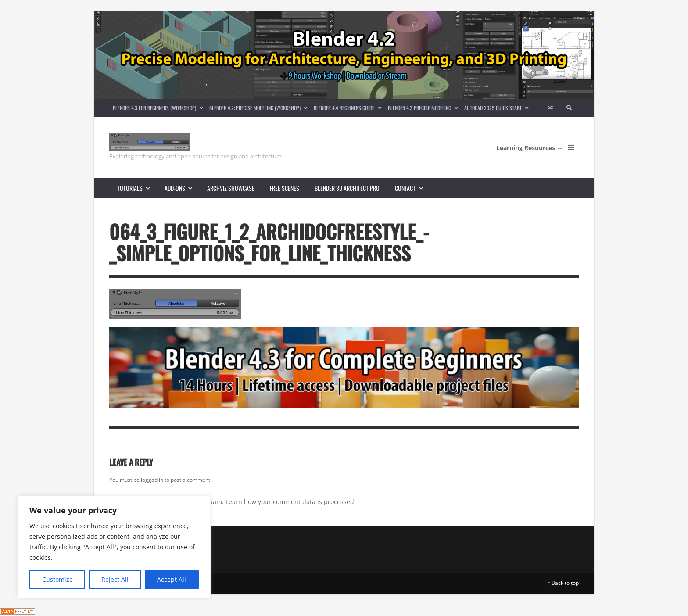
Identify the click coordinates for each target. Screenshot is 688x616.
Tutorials (137, 188)
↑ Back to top (563, 583)
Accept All (172, 579)
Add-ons (182, 188)
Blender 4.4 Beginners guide (349, 108)
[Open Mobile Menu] (571, 147)
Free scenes (285, 188)
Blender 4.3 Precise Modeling (425, 108)
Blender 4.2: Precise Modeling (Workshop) (260, 108)
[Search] (570, 108)
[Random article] (550, 108)
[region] (114, 547)
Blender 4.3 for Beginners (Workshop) (159, 108)
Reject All (115, 579)
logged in (152, 480)
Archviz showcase (231, 188)
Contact (412, 188)
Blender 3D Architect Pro (347, 188)
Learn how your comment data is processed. (291, 502)
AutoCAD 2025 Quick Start (498, 108)
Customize (57, 579)
